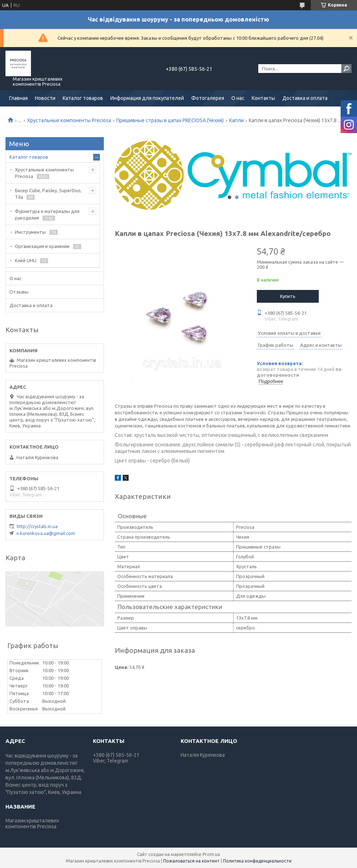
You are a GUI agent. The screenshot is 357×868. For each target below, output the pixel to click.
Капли (236, 120)
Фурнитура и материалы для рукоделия (47, 214)
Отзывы (19, 292)
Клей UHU (26, 260)
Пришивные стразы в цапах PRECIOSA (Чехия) (170, 120)
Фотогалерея (208, 98)
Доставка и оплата (305, 98)
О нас (238, 98)
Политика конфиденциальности (257, 861)
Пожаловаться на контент (191, 861)
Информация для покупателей (147, 98)
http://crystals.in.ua (37, 526)
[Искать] (346, 69)
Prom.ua (211, 854)
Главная (18, 98)
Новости (45, 98)
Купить (288, 296)
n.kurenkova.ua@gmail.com (46, 533)
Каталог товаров (83, 98)
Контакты (263, 98)
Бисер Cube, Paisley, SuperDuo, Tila (48, 194)
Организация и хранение (42, 246)
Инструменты (30, 232)
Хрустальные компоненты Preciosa (69, 120)
